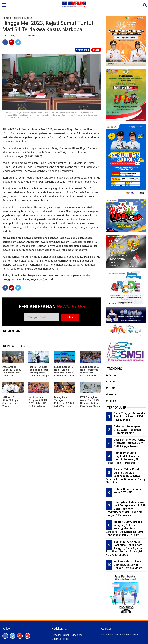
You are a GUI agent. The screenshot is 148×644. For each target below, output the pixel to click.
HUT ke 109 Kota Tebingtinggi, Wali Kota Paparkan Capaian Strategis (39, 371)
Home (6, 18)
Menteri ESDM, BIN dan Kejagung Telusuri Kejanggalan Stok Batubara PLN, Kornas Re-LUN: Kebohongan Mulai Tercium (125, 528)
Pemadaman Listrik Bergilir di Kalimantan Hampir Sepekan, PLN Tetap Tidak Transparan (123, 458)
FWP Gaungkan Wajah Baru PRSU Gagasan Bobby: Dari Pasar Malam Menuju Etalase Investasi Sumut (90, 405)
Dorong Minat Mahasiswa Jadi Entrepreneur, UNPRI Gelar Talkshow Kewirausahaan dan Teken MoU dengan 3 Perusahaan (125, 509)
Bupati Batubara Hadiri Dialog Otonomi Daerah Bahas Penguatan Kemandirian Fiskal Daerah (64, 374)
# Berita (111, 375)
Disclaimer (77, 635)
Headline (17, 18)
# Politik (111, 401)
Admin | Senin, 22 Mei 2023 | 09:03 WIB (19, 36)
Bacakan (83, 50)
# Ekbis (111, 388)
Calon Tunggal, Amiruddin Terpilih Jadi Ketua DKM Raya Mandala (129, 416)
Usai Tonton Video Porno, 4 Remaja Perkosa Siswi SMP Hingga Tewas (129, 443)
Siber (66, 635)
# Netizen (112, 394)
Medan (28, 18)
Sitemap (56, 639)
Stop (96, 50)
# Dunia (111, 381)
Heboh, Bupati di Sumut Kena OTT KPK (128, 491)
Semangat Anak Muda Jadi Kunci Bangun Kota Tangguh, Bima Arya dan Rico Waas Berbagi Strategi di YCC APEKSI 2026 (125, 548)
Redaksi (56, 635)
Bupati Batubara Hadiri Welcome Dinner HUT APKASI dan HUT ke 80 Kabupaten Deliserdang (90, 374)
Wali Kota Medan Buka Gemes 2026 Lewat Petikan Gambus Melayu (128, 565)
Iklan (66, 639)
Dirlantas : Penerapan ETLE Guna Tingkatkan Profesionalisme (128, 430)
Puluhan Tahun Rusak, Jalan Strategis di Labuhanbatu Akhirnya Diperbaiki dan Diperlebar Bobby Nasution (126, 476)
